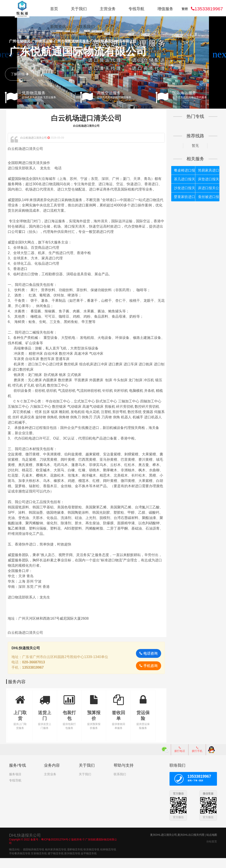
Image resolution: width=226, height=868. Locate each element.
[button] (221, 54)
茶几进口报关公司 (183, 179)
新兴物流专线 (72, 863)
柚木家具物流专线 (56, 859)
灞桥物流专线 (75, 859)
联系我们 (87, 27)
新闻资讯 (58, 27)
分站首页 (212, 851)
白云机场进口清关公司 (87, 118)
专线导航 (136, 9)
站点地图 (212, 845)
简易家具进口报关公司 (206, 170)
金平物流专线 (89, 863)
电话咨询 (147, 664)
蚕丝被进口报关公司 (206, 197)
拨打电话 (180, 760)
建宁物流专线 (56, 863)
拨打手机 (197, 760)
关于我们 (79, 9)
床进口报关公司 (206, 188)
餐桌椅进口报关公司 (183, 170)
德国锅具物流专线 (34, 859)
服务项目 (15, 784)
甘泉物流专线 (39, 863)
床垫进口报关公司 (206, 179)
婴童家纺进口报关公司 (183, 197)
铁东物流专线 (91, 859)
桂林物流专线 (108, 859)
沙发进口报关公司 (183, 188)
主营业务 (108, 9)
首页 (54, 9)
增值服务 (165, 9)
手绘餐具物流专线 (20, 863)
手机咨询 (147, 676)
